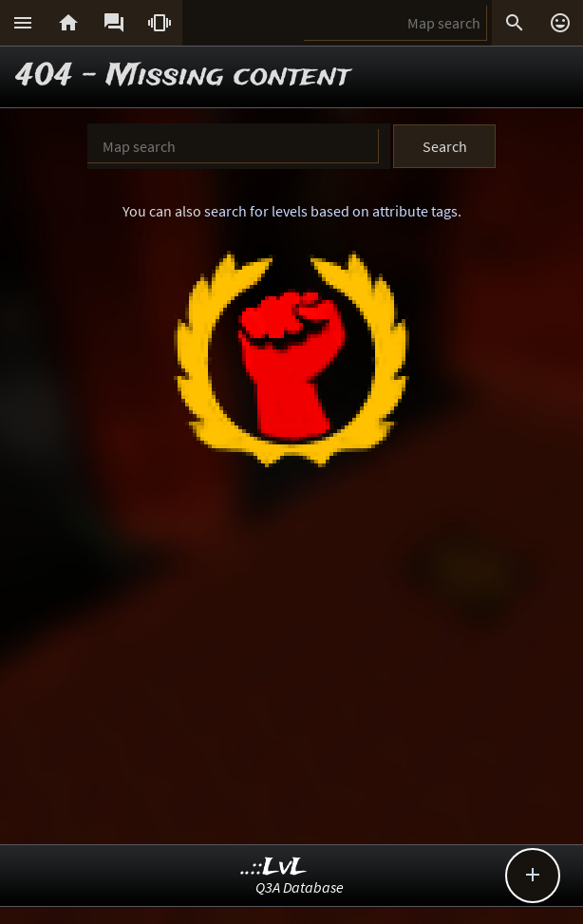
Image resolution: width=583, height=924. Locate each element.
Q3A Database (300, 887)
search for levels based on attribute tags (331, 211)
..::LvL (274, 867)
